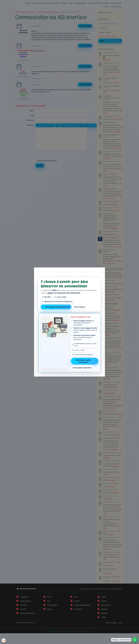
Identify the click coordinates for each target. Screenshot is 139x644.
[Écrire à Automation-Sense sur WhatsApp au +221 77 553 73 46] (135, 640)
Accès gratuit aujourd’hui (82, 368)
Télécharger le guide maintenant (86, 361)
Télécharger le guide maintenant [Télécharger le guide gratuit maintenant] (56, 307)
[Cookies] (4, 640)
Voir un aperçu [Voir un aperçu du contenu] (80, 307)
